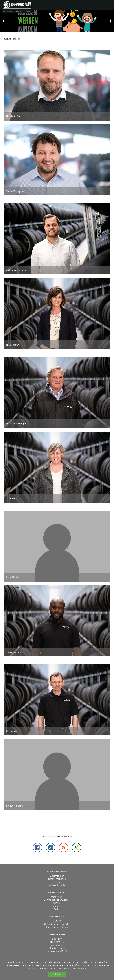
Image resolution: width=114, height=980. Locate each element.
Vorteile (57, 906)
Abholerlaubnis (57, 885)
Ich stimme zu (57, 974)
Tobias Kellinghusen (16, 191)
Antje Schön (12, 498)
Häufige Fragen (57, 948)
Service (57, 903)
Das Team (57, 939)
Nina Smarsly (13, 345)
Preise (57, 909)
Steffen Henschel (15, 806)
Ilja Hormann (13, 731)
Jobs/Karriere (57, 942)
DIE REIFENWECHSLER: (57, 871)
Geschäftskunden (57, 879)
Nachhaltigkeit (57, 945)
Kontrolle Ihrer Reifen (57, 927)
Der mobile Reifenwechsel (57, 900)
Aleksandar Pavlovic (16, 270)
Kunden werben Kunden (57, 951)
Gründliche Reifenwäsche (57, 924)
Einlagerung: (57, 917)
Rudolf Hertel (13, 577)
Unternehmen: (57, 935)
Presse (57, 882)
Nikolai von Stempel (16, 424)
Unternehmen (57, 876)
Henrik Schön (13, 116)
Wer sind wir (57, 897)
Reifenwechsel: (57, 892)
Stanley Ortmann (15, 652)
